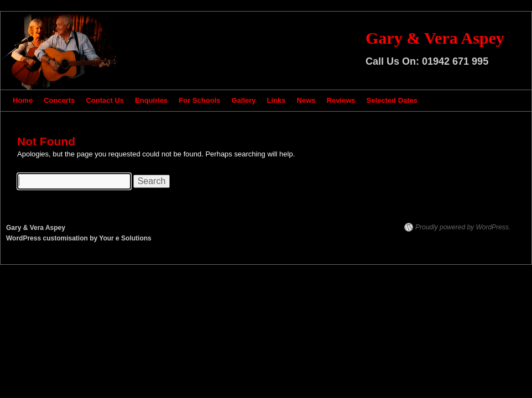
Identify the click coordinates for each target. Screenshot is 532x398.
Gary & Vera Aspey (435, 38)
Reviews (341, 100)
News (306, 100)
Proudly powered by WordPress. (463, 227)
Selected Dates (392, 100)
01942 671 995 (455, 61)
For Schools (199, 100)
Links (277, 100)
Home (23, 100)
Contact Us (105, 100)
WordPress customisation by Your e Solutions (79, 238)
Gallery (243, 100)
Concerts (59, 100)
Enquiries (151, 100)
